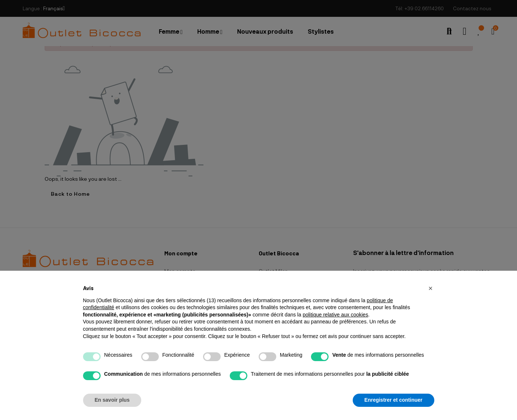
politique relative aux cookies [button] (335, 315)
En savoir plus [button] (112, 400)
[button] (431, 288)
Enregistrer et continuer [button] (394, 400)
